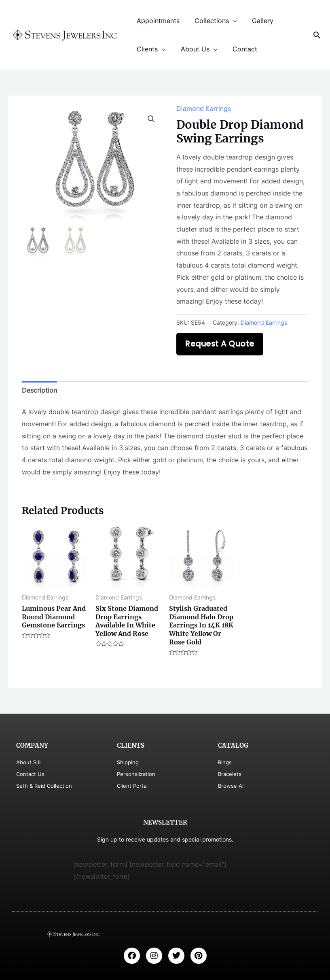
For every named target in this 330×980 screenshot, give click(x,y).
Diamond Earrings (204, 108)
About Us (192, 49)
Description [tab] (39, 390)
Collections (209, 21)
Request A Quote (220, 344)
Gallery (258, 21)
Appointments (157, 21)
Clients (146, 49)
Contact (240, 49)
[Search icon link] (317, 35)
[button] (151, 119)
